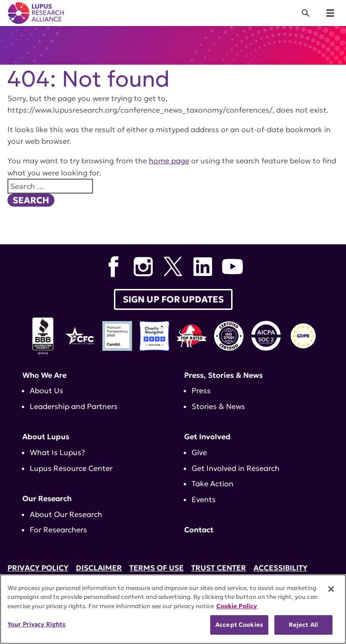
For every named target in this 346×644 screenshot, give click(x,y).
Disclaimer (99, 568)
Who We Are (44, 375)
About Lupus (46, 436)
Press (201, 390)
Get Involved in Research (236, 468)
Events (204, 499)
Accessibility (280, 568)
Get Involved (207, 436)
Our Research (47, 498)
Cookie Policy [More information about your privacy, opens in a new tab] (237, 606)
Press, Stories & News (223, 375)
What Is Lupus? (57, 452)
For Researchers (58, 530)
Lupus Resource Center (71, 468)
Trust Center (219, 568)
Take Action (213, 483)
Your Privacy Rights (37, 624)
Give (199, 452)
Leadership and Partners (74, 406)
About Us (47, 390)
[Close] (331, 589)
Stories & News (218, 406)
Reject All (303, 625)
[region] (173, 609)
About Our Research (66, 514)
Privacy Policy (38, 568)
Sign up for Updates (173, 299)
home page (169, 161)
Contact (199, 530)
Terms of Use (156, 568)
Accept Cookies (239, 625)
